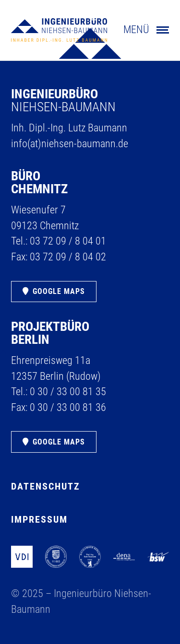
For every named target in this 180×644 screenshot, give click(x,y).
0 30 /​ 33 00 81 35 (68, 392)
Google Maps (59, 291)
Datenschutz (46, 486)
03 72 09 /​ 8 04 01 (68, 241)
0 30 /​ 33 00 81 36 (68, 407)
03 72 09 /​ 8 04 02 (68, 257)
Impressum (39, 520)
